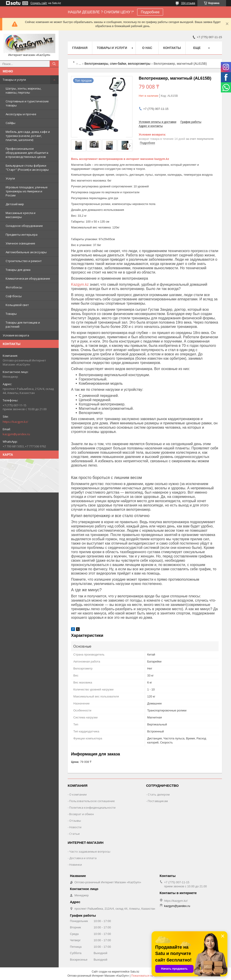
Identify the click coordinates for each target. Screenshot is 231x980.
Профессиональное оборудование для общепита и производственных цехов (27, 153)
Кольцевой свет (17, 305)
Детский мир (15, 204)
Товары (11, 314)
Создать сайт (39, 3)
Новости (75, 827)
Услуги (10, 178)
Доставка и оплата (83, 858)
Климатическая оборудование (28, 278)
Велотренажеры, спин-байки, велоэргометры (118, 64)
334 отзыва (188, 3)
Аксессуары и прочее (21, 114)
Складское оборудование (24, 226)
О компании (78, 794)
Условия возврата (16, 335)
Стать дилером (159, 794)
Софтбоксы (14, 296)
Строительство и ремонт (24, 261)
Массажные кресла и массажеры (21, 215)
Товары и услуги (14, 80)
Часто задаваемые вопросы (90, 851)
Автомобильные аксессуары (26, 252)
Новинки (76, 865)
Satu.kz (135, 972)
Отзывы (75, 821)
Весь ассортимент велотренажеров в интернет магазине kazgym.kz (120, 159)
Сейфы (10, 123)
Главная (80, 48)
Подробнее (150, 12)
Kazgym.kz (80, 284)
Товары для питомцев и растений (23, 324)
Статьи (74, 834)
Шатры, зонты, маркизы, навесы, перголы (23, 90)
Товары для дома (18, 270)
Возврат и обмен (82, 814)
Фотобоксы (14, 287)
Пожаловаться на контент (147, 976)
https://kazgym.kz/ (15, 422)
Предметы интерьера (22, 235)
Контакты (172, 48)
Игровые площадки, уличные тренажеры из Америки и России (27, 191)
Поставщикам (158, 801)
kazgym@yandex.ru (16, 434)
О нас (147, 48)
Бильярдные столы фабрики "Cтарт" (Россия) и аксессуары (27, 168)
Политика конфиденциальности (92, 807)
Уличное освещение (20, 243)
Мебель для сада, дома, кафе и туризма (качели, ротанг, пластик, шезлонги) (28, 136)
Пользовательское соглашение (92, 801)
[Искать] (54, 64)
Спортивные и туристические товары (27, 103)
